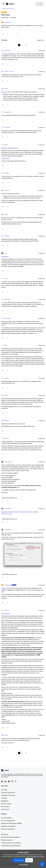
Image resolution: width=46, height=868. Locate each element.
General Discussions (9, 9)
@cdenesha (5, 256)
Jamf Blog (4, 798)
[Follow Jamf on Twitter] (2, 781)
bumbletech (7, 51)
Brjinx (6, 345)
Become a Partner (6, 804)
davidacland (7, 22)
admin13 (6, 610)
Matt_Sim (7, 421)
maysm (6, 278)
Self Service (5, 834)
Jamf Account (5, 809)
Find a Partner (5, 807)
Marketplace (5, 801)
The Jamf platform (6, 818)
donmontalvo (8, 462)
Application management (8, 826)
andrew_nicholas (9, 71)
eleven (6, 145)
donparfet (7, 236)
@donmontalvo (6, 588)
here (25, 161)
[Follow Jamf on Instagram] (12, 781)
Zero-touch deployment (8, 821)
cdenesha (7, 190)
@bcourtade (14, 148)
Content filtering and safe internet (11, 846)
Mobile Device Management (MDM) (11, 823)
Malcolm (6, 438)
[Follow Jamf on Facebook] (16, 781)
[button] (3, 4)
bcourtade (7, 127)
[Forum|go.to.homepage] (10, 4)
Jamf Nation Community (8, 795)
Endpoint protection (7, 840)
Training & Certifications (8, 793)
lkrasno (6, 735)
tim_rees (6, 378)
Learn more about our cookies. (35, 856)
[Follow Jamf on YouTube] (9, 781)
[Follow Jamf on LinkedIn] (5, 781)
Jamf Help (4, 790)
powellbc (7, 173)
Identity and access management (11, 837)
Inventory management (8, 829)
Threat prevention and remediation (11, 843)
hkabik (6, 395)
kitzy (5, 253)
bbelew (6, 214)
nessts (6, 89)
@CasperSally (5, 158)
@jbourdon (5, 92)
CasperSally (7, 112)
